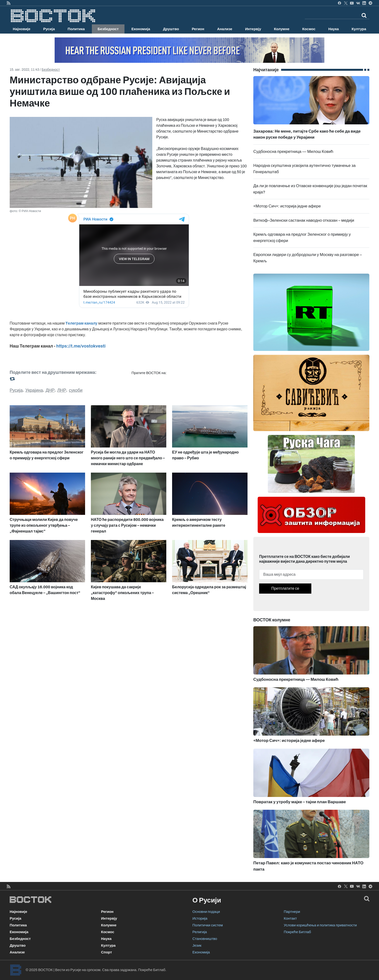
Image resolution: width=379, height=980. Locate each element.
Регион (198, 29)
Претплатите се (285, 588)
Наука (333, 29)
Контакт (290, 918)
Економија (141, 29)
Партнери (292, 912)
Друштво (171, 29)
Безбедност (108, 29)
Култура (359, 29)
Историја (200, 918)
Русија (49, 29)
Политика (76, 29)
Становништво (205, 939)
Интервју (253, 29)
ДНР (50, 390)
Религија (200, 932)
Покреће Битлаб (297, 932)
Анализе (225, 29)
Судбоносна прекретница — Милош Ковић (293, 152)
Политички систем (208, 925)
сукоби (76, 390)
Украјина (34, 390)
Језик (197, 945)
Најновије (22, 29)
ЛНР (62, 390)
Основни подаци (206, 912)
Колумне (282, 29)
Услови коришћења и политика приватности (320, 925)
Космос (309, 29)
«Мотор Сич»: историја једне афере (287, 206)
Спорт (106, 952)
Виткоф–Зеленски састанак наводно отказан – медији (304, 220)
